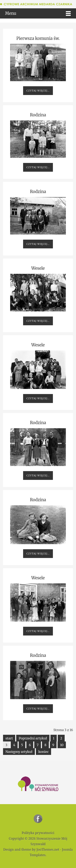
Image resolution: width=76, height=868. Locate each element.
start (9, 738)
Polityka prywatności (38, 833)
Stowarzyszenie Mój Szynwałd (38, 819)
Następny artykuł (19, 752)
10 (62, 745)
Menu (11, 13)
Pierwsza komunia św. (38, 38)
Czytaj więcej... (38, 91)
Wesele (38, 268)
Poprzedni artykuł (33, 738)
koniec (44, 752)
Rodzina (38, 115)
